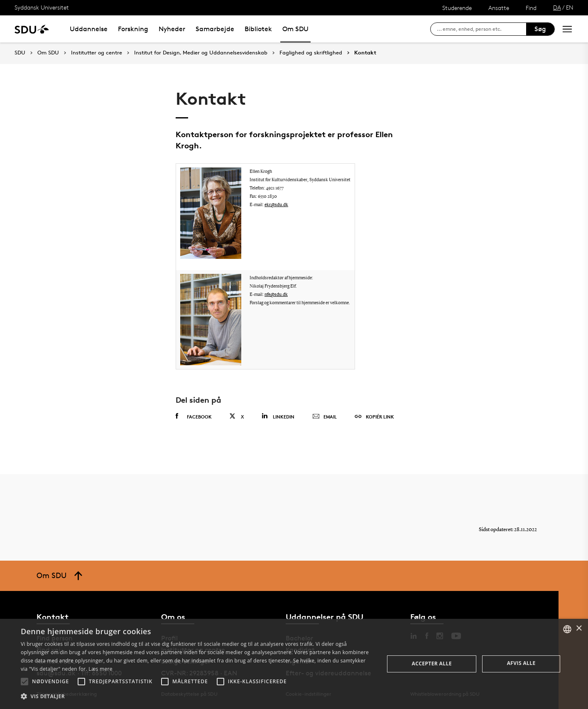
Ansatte (499, 8)
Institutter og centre (97, 53)
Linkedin (278, 416)
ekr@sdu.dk (276, 205)
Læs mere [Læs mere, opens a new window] (100, 669)
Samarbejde (215, 29)
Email (325, 417)
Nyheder (172, 29)
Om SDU (295, 29)
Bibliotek (258, 29)
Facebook (194, 416)
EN (570, 7)
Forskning (133, 29)
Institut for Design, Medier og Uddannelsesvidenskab (201, 53)
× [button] (579, 629)
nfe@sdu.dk (276, 295)
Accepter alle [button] (431, 663)
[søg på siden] (481, 29)
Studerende (457, 8)
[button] (24, 682)
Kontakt (365, 53)
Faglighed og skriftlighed (311, 53)
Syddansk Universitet (42, 7)
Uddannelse (89, 29)
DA (557, 7)
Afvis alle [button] (521, 663)
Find (531, 8)
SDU (20, 53)
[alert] (294, 664)
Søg (540, 29)
